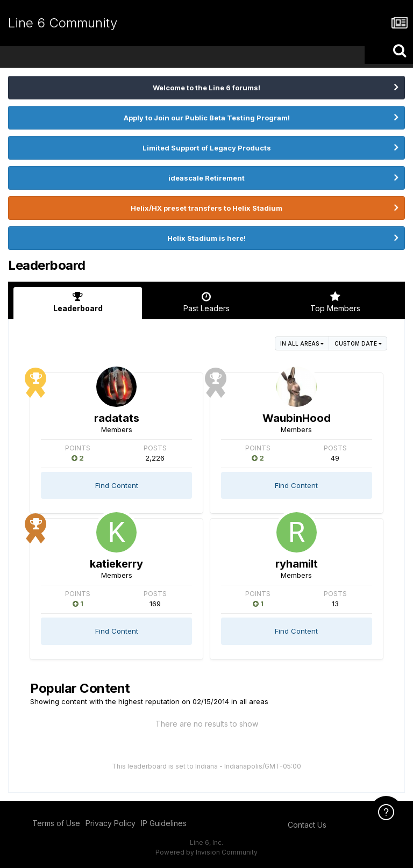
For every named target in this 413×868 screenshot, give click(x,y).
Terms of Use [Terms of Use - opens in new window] (56, 823)
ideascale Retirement (206, 178)
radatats (117, 418)
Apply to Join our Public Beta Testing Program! (207, 118)
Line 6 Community (63, 23)
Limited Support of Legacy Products (207, 148)
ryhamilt (297, 564)
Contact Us (307, 825)
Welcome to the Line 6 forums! (206, 88)
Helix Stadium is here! (206, 238)
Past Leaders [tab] (206, 302)
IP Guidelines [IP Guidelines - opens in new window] (164, 823)
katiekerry (116, 564)
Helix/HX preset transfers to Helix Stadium (206, 208)
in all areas (302, 343)
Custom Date (358, 343)
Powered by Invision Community (206, 852)
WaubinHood (297, 418)
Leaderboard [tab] (78, 302)
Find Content (117, 485)
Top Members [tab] (335, 302)
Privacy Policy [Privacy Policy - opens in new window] (111, 823)
